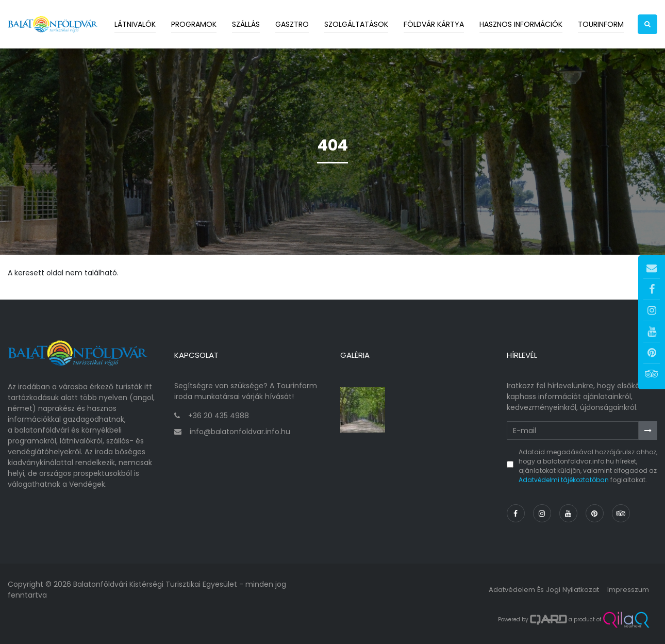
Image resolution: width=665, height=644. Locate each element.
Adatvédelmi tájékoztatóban (564, 480)
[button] (647, 24)
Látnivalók (135, 24)
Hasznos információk (521, 24)
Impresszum (627, 589)
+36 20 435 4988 (219, 416)
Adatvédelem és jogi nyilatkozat (538, 589)
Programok (194, 24)
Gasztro (292, 24)
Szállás (246, 24)
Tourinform (601, 24)
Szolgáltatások (356, 24)
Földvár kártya (434, 24)
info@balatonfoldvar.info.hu (240, 432)
